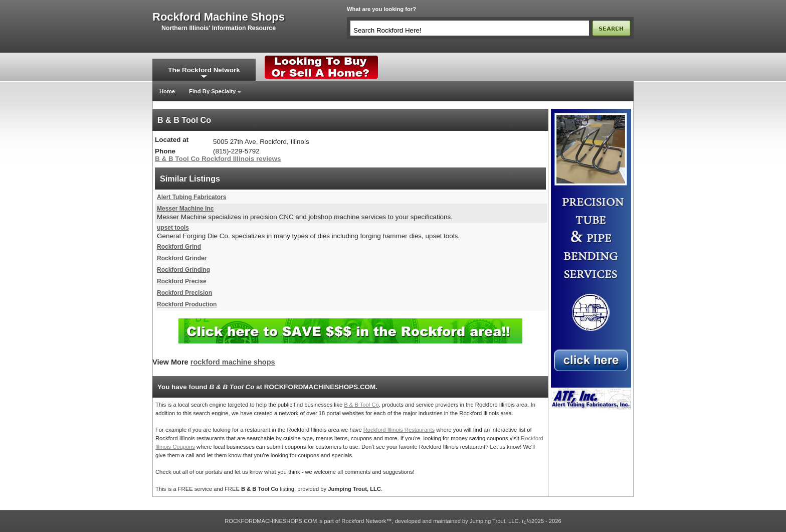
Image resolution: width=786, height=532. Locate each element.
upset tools (173, 228)
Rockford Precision (184, 293)
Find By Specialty (212, 91)
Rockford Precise (182, 281)
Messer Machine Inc (185, 209)
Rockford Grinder (182, 258)
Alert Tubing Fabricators (191, 197)
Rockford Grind (179, 247)
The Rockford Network (204, 70)
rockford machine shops (219, 17)
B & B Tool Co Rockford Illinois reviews (218, 159)
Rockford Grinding (183, 270)
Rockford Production (187, 304)
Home (167, 91)
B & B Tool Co (361, 405)
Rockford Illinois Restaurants (399, 430)
